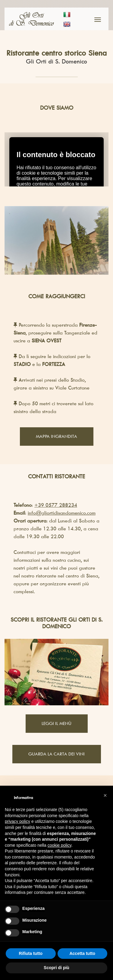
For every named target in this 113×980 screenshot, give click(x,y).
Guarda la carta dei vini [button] (56, 754)
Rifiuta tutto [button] (31, 953)
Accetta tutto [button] (82, 953)
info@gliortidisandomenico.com (62, 513)
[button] (105, 795)
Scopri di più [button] (56, 968)
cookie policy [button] (60, 845)
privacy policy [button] (17, 821)
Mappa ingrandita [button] (56, 436)
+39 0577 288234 (56, 505)
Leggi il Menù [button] (56, 723)
